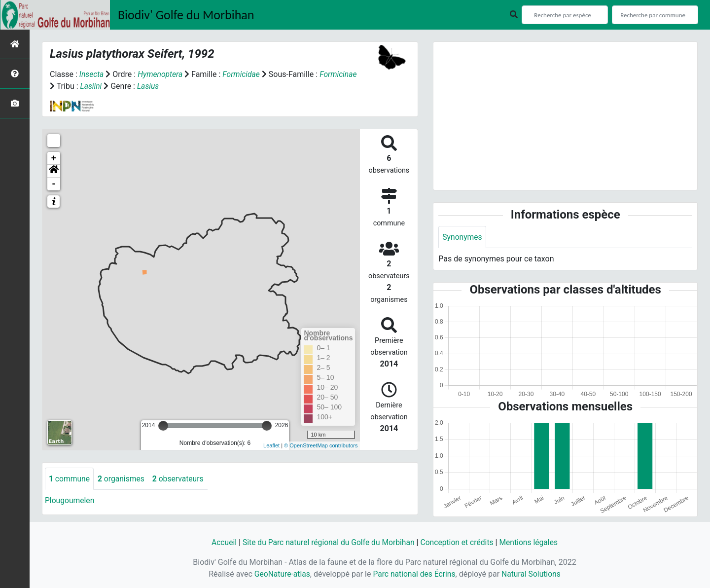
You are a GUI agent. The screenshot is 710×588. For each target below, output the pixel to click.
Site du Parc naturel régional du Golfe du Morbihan (327, 542)
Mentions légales (531, 542)
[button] (54, 171)
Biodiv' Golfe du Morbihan (186, 15)
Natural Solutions (533, 574)
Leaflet (271, 445)
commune (70, 479)
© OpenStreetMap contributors (321, 445)
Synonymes (462, 237)
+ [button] (54, 158)
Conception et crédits (459, 542)
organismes (123, 479)
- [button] (54, 184)
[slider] (163, 426)
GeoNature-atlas (281, 574)
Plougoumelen (70, 501)
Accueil (220, 542)
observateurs (180, 479)
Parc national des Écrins (414, 574)
